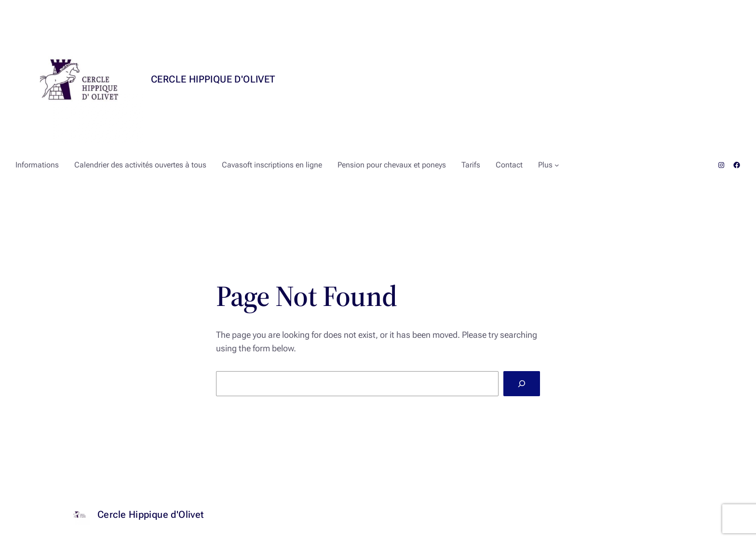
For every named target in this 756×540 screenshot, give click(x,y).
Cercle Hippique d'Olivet (213, 79)
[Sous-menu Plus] (557, 165)
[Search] (522, 384)
